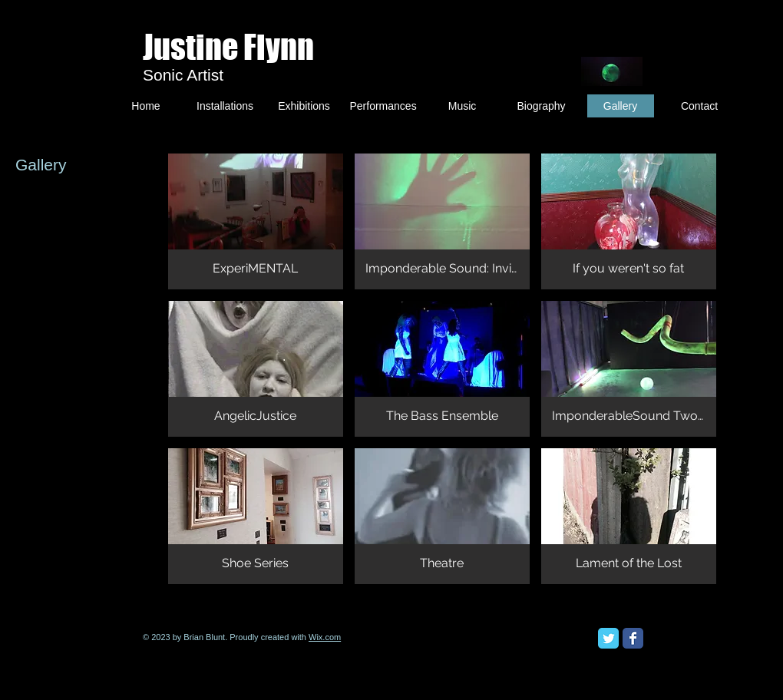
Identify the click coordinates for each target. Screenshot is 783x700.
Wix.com (325, 637)
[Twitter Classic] (608, 638)
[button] (256, 221)
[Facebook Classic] (633, 638)
